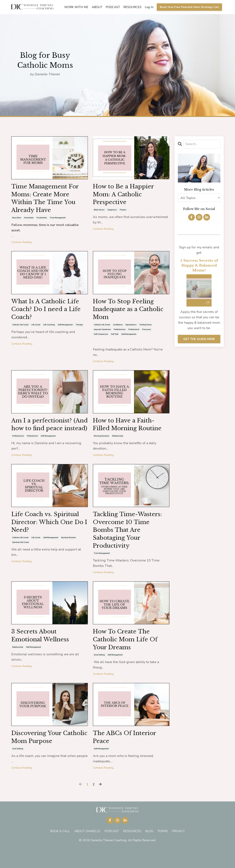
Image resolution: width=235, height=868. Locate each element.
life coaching (49, 329)
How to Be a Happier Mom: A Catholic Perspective (126, 195)
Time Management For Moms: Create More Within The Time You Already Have (48, 200)
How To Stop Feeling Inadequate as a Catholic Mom (126, 313)
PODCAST (113, 7)
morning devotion (102, 441)
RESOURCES (132, 7)
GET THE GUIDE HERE (199, 339)
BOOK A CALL (60, 851)
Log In (149, 7)
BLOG (149, 851)
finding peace (146, 329)
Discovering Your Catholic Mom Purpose (48, 757)
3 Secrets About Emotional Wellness (42, 653)
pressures (147, 334)
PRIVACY (178, 851)
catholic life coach (20, 329)
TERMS (163, 851)
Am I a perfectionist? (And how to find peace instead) (47, 434)
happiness (112, 212)
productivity (42, 220)
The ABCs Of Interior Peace (127, 757)
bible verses (99, 212)
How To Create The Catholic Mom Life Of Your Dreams (128, 658)
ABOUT (97, 7)
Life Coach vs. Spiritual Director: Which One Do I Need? (48, 537)
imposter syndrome (102, 334)
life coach (36, 329)
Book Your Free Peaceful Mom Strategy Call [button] (189, 7)
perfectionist (134, 334)
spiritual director (69, 554)
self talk (115, 339)
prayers (123, 212)
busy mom (17, 220)
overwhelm (29, 220)
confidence (118, 329)
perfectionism (120, 334)
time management (58, 220)
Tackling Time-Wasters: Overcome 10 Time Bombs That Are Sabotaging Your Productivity (130, 546)
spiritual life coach (21, 558)
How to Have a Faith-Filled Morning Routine (130, 429)
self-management (65, 329)
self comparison (101, 339)
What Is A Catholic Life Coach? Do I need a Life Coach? (48, 313)
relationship (118, 441)
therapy (79, 329)
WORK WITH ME (76, 7)
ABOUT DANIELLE (87, 851)
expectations (131, 329)
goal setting (99, 674)
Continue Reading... (22, 245)
